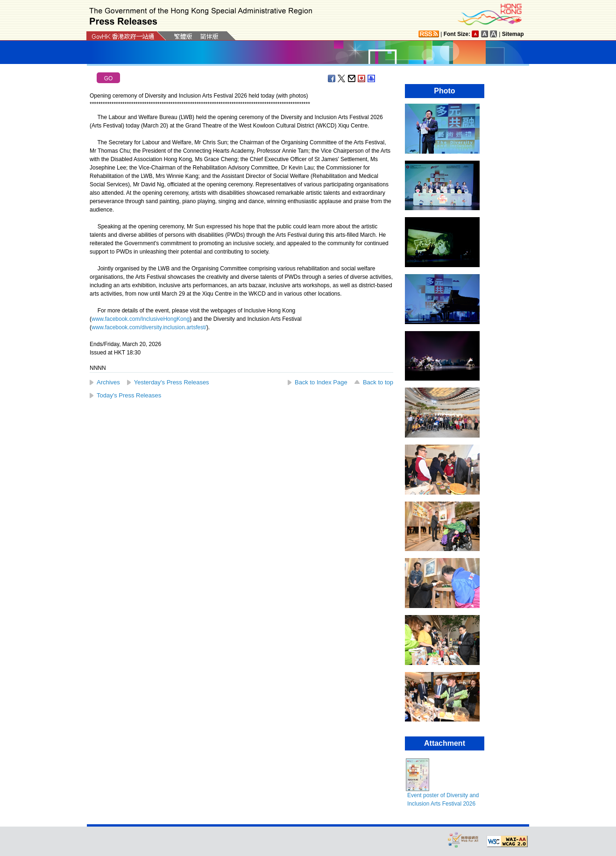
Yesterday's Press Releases (172, 382)
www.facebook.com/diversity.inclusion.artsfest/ (149, 327)
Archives (108, 382)
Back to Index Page (321, 382)
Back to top (378, 382)
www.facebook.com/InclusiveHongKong (141, 319)
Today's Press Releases (129, 395)
